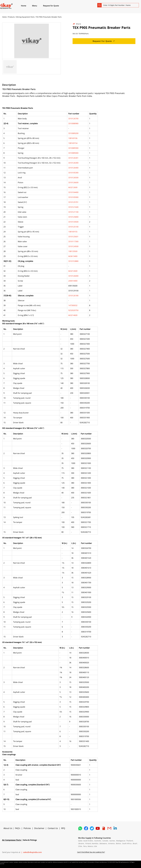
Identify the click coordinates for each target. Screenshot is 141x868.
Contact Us (53, 828)
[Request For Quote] (104, 41)
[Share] (78, 24)
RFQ (63, 828)
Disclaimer (40, 828)
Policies (27, 828)
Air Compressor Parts (12, 840)
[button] (37, 6)
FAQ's (18, 828)
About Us (8, 828)
